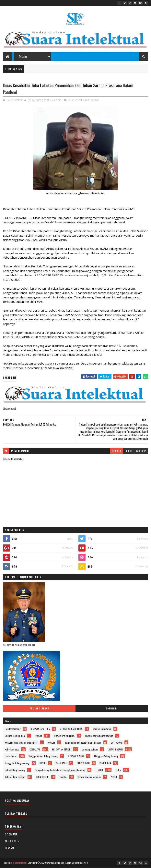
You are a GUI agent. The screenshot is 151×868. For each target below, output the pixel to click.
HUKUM (38, 736)
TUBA (118, 770)
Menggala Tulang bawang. (17, 763)
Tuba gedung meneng (15, 777)
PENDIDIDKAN (83, 763)
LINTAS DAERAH (115, 749)
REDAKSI (9, 847)
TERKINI (99, 770)
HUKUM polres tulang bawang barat (22, 743)
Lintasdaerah (91, 100)
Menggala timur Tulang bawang (43, 756)
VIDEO (114, 777)
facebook (141, 451)
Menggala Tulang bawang (106, 756)
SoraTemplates (18, 863)
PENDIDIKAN (105, 763)
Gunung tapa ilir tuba (15, 736)
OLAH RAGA (61, 763)
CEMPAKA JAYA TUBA (40, 729)
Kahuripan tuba (12, 749)
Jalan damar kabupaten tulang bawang (83, 743)
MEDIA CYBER (12, 841)
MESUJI (43, 763)
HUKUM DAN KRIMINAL (64, 736)
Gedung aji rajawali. (102, 729)
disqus (129, 451)
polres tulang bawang (15, 770)
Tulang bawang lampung (89, 777)
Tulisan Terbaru (39, 708)
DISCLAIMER (11, 834)
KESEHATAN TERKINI (62, 749)
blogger (116, 451)
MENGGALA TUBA (76, 756)
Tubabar (63, 777)
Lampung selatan (90, 749)
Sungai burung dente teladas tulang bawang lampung (60, 770)
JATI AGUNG (117, 743)
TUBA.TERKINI (43, 777)
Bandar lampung (13, 729)
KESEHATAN (75, 100)
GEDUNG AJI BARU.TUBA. (71, 729)
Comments (112, 708)
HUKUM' (52, 743)
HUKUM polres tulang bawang (99, 736)
